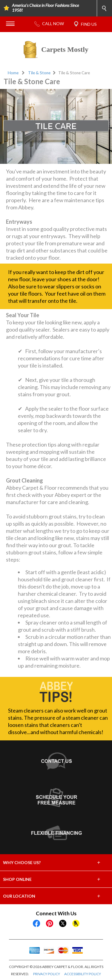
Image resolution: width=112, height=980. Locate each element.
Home (13, 73)
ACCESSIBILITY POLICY (83, 974)
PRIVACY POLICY (47, 974)
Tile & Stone (39, 73)
